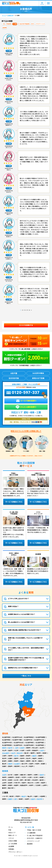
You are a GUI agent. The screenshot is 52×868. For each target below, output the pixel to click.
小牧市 (42, 751)
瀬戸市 (16, 756)
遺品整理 (5, 28)
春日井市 (20, 753)
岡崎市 (4, 748)
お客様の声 (10, 16)
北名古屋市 (6, 753)
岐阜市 (42, 775)
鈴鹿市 (10, 799)
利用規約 (11, 849)
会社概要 (11, 846)
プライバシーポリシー (15, 852)
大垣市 (4, 775)
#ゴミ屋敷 (9, 51)
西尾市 (10, 764)
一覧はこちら (26, 676)
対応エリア (12, 833)
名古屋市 (17, 764)
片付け (33, 24)
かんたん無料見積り (26, 407)
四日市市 (40, 799)
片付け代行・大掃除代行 (35, 838)
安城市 (22, 748)
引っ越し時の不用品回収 (24, 24)
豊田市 (34, 756)
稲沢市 (10, 748)
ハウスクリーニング (40, 24)
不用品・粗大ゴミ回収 (34, 830)
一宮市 (16, 748)
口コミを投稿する (26, 325)
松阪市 (33, 799)
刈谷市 (13, 753)
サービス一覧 (29, 827)
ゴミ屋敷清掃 (31, 833)
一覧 (4, 24)
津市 (16, 799)
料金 (10, 830)
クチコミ (11, 838)
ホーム (4, 16)
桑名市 (24, 796)
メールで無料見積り (26, 401)
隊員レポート (13, 835)
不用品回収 (9, 24)
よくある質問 (13, 844)
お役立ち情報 (13, 841)
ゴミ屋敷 (15, 24)
